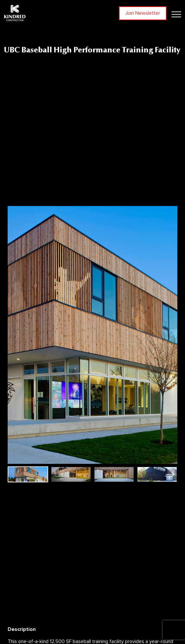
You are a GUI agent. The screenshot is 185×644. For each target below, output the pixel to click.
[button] (170, 474)
